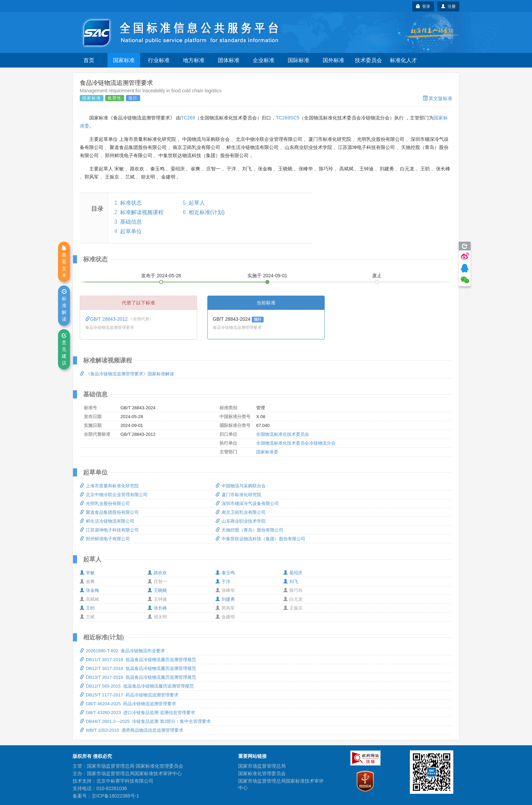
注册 (448, 6)
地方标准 (194, 60)
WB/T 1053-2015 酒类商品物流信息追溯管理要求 (131, 730)
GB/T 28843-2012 (107, 319)
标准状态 (131, 203)
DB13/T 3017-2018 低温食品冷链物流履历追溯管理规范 (138, 677)
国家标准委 (267, 452)
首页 (89, 60)
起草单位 (131, 231)
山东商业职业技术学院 (241, 521)
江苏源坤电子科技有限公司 (109, 530)
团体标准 (229, 60)
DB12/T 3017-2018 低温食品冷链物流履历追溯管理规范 (138, 668)
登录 (423, 6)
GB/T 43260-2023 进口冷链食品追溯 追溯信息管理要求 (137, 713)
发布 (161, 276)
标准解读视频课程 (142, 212)
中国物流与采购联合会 (241, 486)
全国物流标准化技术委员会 (283, 434)
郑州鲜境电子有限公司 (105, 539)
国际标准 (299, 60)
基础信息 (131, 222)
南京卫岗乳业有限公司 (241, 512)
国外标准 (334, 60)
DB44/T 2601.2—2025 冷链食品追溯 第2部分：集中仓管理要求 (145, 721)
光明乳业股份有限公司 (105, 503)
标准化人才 (403, 60)
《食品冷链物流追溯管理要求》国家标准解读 (127, 374)
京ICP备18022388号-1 (115, 796)
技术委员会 (368, 60)
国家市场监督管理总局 (262, 766)
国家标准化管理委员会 (262, 773)
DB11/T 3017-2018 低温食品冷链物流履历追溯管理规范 (138, 660)
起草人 (197, 203)
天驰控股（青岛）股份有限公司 (249, 530)
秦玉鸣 (225, 573)
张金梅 (89, 590)
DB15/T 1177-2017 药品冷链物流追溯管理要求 (129, 695)
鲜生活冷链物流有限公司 (107, 521)
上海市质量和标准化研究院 (109, 486)
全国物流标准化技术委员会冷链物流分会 (296, 443)
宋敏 (87, 573)
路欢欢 (157, 573)
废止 (377, 276)
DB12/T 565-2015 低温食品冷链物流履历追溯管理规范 (137, 686)
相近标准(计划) (207, 212)
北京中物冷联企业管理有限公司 (114, 495)
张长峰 (157, 608)
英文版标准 (438, 98)
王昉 (87, 608)
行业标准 (159, 60)
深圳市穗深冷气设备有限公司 (247, 503)
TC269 (188, 118)
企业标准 (264, 60)
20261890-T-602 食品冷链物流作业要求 (122, 651)
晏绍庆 (293, 573)
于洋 (223, 582)
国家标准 (124, 60)
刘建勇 (225, 599)
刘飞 (291, 582)
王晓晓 (157, 590)
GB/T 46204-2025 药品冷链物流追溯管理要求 (128, 704)
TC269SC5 (288, 118)
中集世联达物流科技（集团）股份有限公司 (260, 539)
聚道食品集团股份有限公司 (109, 512)
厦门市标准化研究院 (238, 495)
